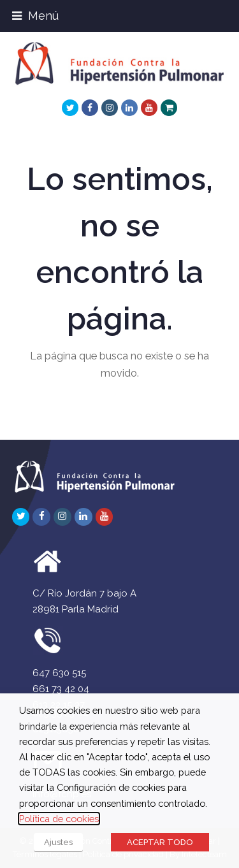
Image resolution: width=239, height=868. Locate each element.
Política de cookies (59, 819)
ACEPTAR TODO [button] (160, 842)
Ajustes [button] (58, 842)
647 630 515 (59, 673)
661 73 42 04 (61, 689)
